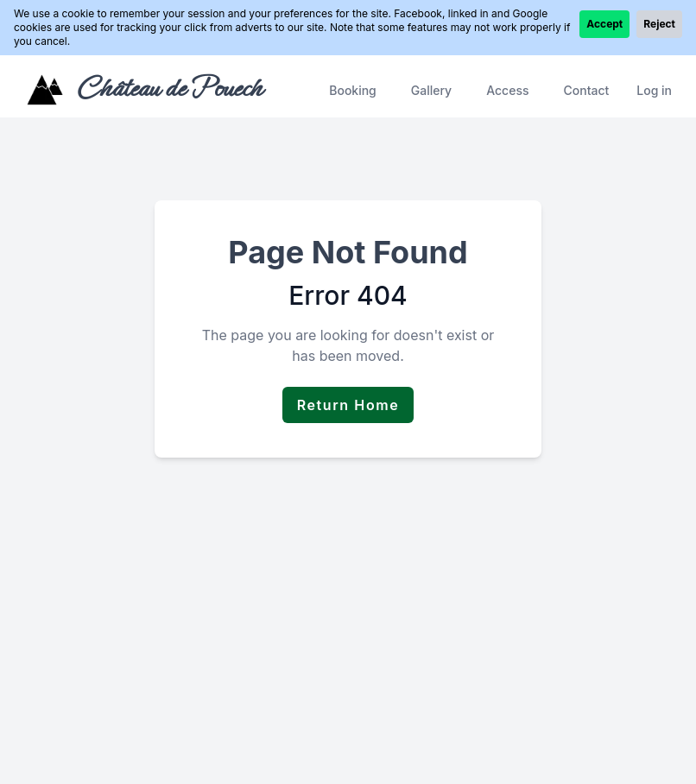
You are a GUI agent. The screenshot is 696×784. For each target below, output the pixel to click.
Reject (659, 24)
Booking (353, 90)
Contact (586, 90)
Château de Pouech (169, 88)
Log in (654, 90)
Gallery (431, 90)
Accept (604, 24)
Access (507, 90)
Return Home (348, 405)
